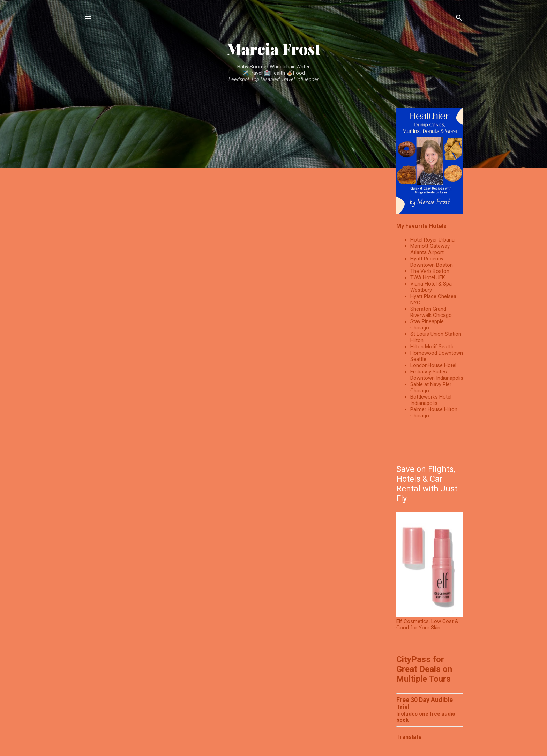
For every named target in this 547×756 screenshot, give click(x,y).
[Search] (459, 19)
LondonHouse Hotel (433, 365)
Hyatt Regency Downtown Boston (432, 262)
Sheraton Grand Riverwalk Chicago (431, 312)
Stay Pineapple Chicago (427, 325)
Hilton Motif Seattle (432, 347)
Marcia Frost (274, 49)
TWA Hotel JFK (428, 277)
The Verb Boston (430, 271)
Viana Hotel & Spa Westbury (431, 287)
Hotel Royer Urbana (432, 240)
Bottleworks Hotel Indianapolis (431, 400)
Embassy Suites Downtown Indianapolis (437, 375)
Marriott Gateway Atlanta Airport (430, 249)
